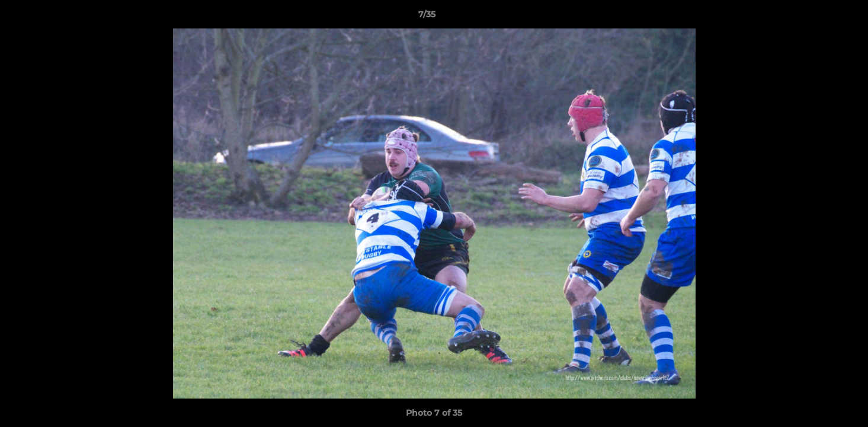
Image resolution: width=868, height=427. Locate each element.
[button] (818, 17)
